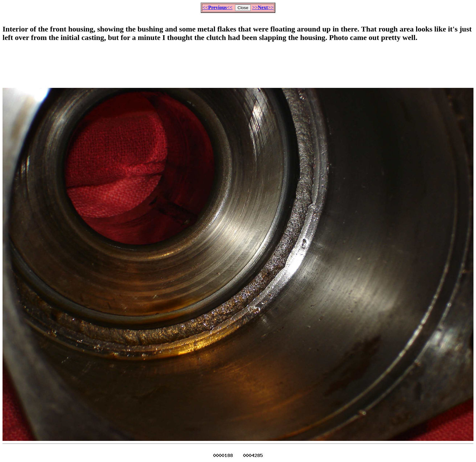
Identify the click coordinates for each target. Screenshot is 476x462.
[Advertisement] (238, 62)
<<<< (218, 7)
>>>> (263, 7)
